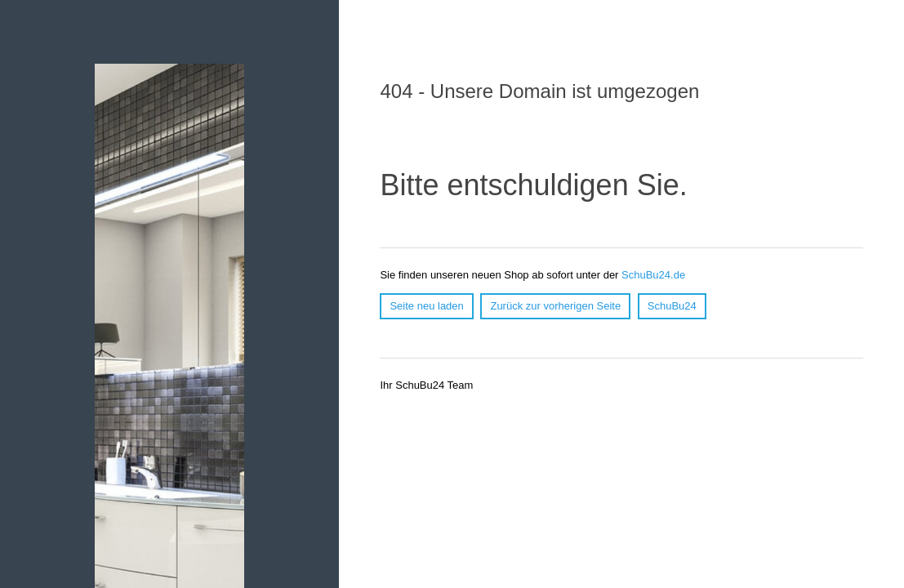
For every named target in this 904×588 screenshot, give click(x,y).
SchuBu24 (672, 306)
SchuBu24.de (653, 275)
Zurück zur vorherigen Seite (555, 306)
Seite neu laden (426, 306)
